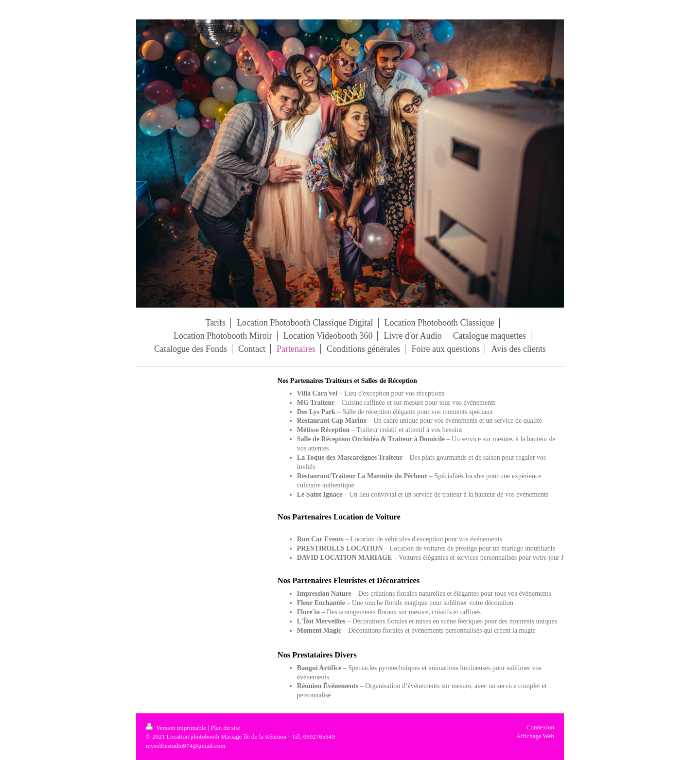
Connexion (540, 727)
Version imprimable (177, 728)
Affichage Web (535, 736)
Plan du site (225, 728)
